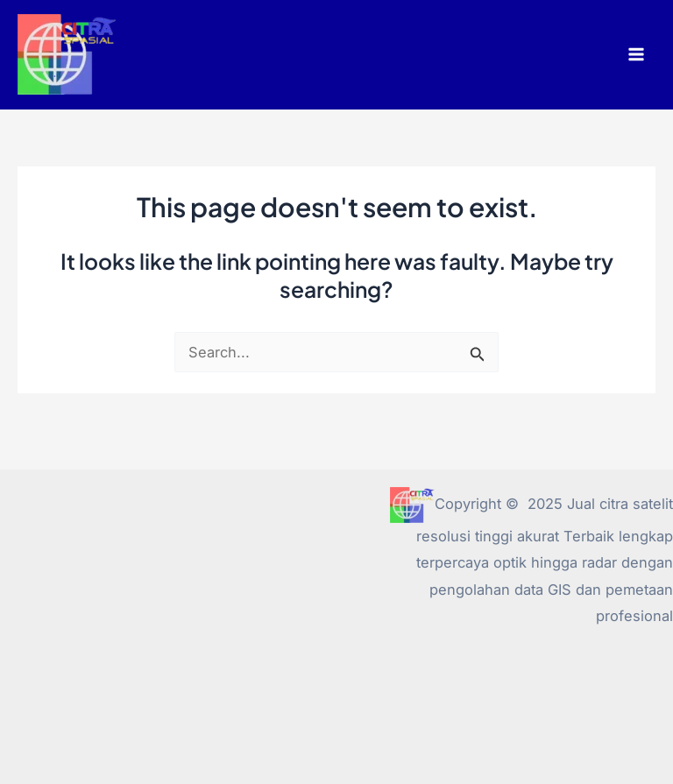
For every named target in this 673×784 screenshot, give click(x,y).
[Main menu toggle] (636, 55)
